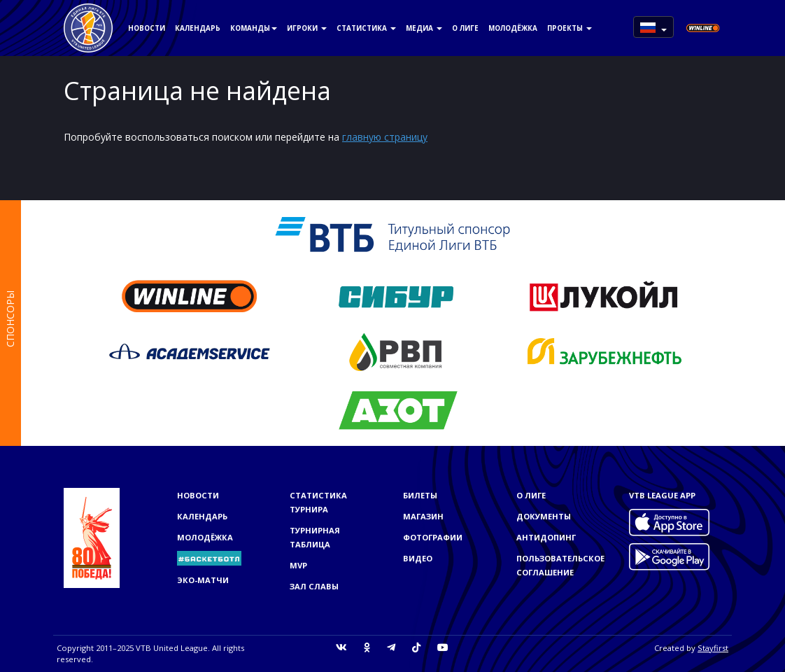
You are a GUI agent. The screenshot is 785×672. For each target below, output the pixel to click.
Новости (147, 28)
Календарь (198, 28)
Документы (544, 516)
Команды (254, 28)
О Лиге (465, 28)
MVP (298, 565)
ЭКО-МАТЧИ (203, 580)
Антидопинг (546, 537)
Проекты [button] (570, 28)
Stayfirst (713, 648)
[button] (653, 27)
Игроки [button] (307, 28)
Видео (418, 558)
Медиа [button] (424, 28)
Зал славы (314, 586)
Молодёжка (513, 28)
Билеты (420, 495)
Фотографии (433, 537)
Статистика (366, 28)
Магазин (423, 516)
